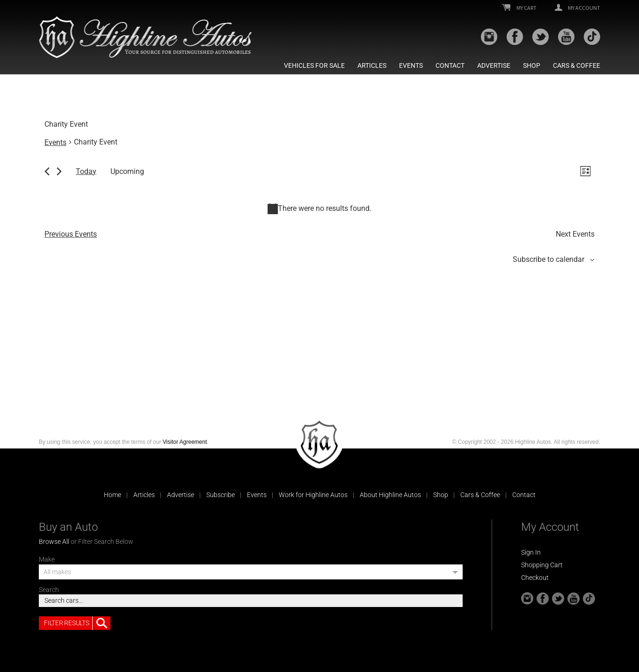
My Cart (519, 8)
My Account (577, 8)
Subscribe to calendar (548, 259)
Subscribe (221, 495)
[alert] (319, 209)
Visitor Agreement (185, 442)
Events (411, 65)
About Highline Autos (390, 495)
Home (113, 495)
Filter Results (77, 623)
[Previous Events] (47, 171)
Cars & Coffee (577, 65)
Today (86, 171)
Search (49, 590)
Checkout (535, 578)
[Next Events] (59, 171)
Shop (532, 65)
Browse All (54, 542)
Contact (450, 65)
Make (47, 559)
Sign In (531, 552)
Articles (372, 65)
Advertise (494, 65)
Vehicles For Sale (314, 65)
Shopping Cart (542, 565)
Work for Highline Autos (313, 495)
